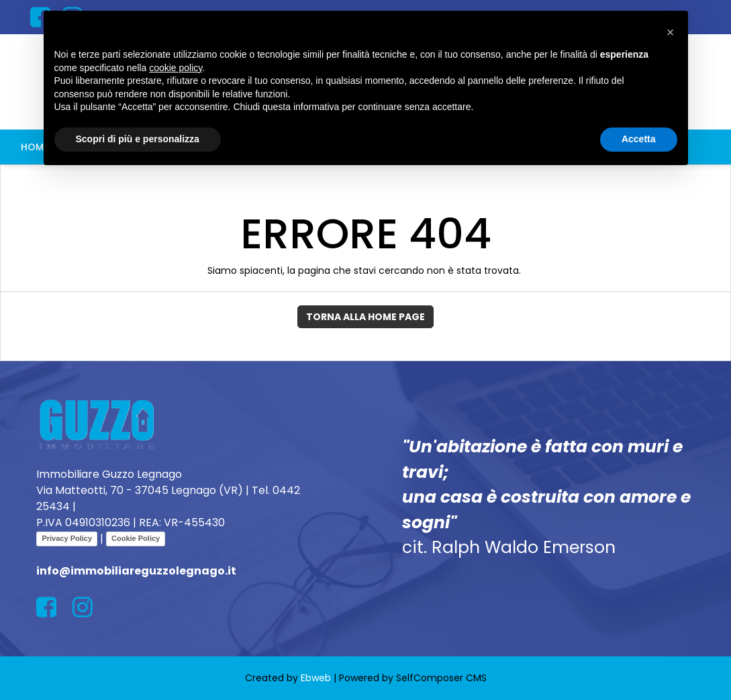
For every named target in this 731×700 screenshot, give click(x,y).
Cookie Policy (136, 538)
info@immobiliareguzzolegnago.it (136, 571)
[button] (671, 32)
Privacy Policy (67, 538)
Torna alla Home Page (365, 317)
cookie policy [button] (176, 68)
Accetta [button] (639, 139)
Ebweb (316, 678)
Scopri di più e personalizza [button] (138, 139)
